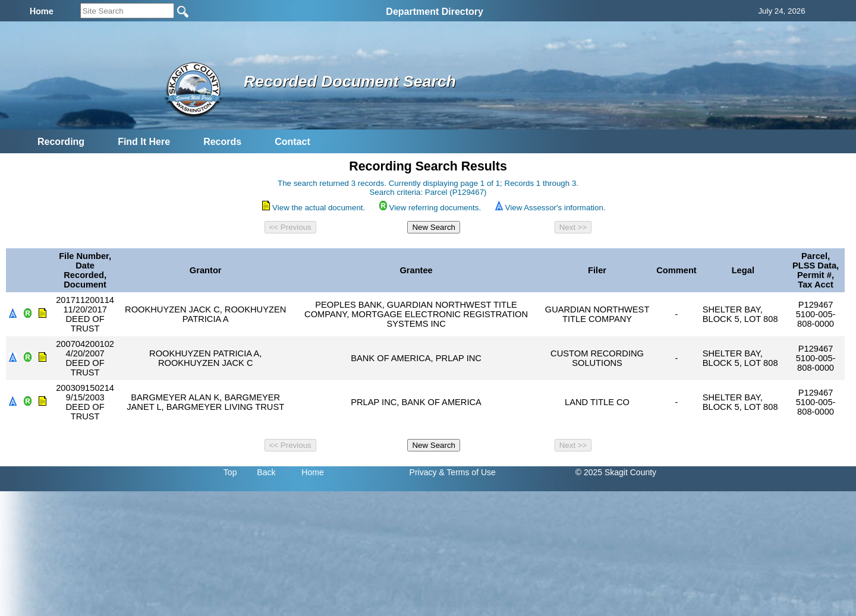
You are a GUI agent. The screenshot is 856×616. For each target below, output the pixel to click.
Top (230, 472)
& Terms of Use (467, 472)
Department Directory (435, 12)
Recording (61, 142)
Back (266, 472)
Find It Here (144, 142)
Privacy (423, 472)
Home (312, 472)
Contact (292, 142)
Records (222, 142)
